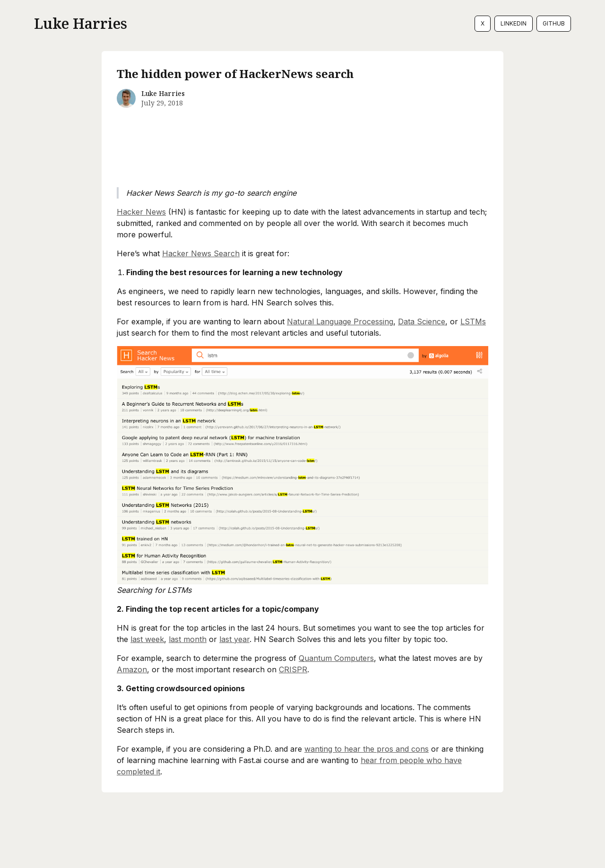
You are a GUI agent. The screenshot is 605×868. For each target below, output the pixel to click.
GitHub (554, 23)
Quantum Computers (336, 658)
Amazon (132, 669)
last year (234, 639)
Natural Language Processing (340, 321)
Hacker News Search (201, 253)
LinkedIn (514, 23)
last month (188, 639)
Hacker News (141, 212)
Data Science (422, 321)
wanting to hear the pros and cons (367, 749)
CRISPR (293, 669)
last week (147, 639)
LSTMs (473, 321)
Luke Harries (81, 24)
